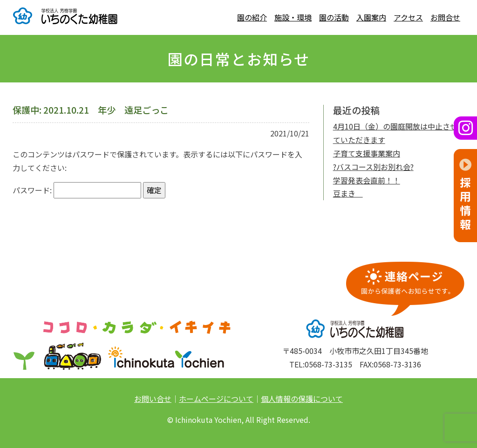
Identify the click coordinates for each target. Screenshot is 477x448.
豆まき (348, 193)
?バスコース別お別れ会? (373, 167)
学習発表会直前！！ (367, 180)
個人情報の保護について (302, 399)
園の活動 (334, 17)
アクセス (408, 17)
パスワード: (77, 190)
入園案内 (371, 17)
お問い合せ (153, 399)
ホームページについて (216, 399)
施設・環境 (293, 17)
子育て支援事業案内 (367, 153)
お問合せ (445, 17)
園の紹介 (252, 17)
